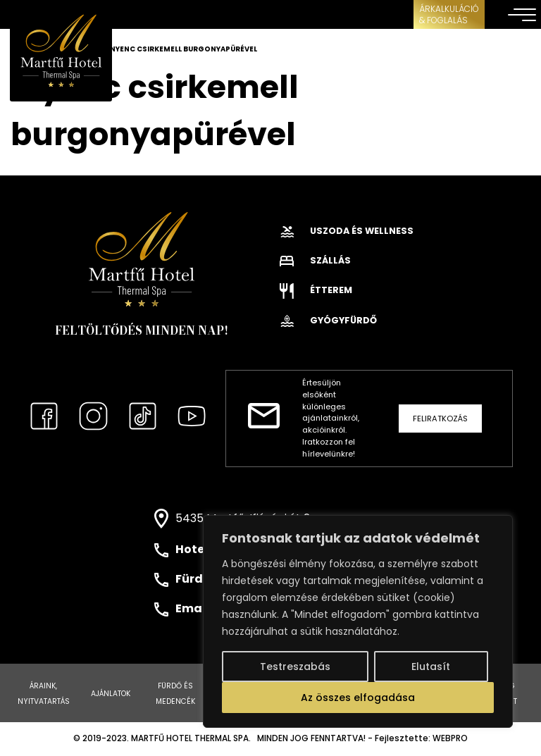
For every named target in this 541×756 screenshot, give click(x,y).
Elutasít (431, 667)
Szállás (315, 260)
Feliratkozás (440, 419)
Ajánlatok (111, 694)
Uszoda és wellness (347, 231)
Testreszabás (295, 667)
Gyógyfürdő (328, 320)
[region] (358, 621)
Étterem (316, 290)
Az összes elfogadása (358, 698)
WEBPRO (450, 738)
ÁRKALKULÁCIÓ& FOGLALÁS (449, 14)
